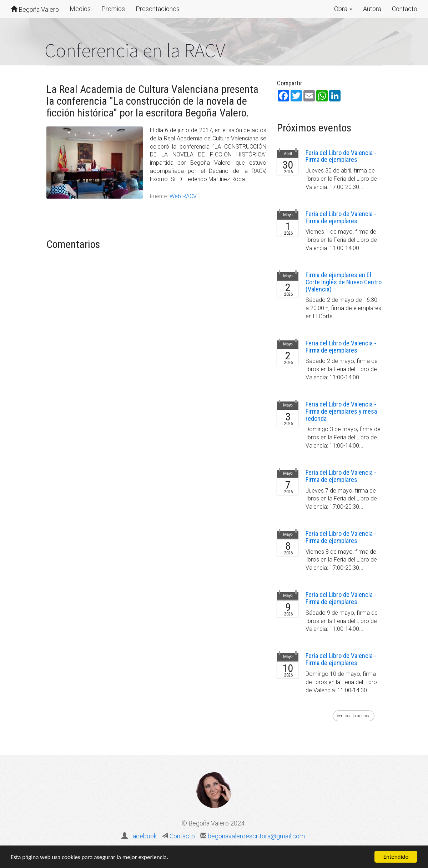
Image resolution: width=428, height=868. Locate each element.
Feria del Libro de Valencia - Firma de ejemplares (341, 156)
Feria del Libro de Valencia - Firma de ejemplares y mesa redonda (341, 411)
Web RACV (183, 196)
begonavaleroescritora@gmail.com (256, 836)
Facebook (143, 836)
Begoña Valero (35, 9)
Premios (113, 9)
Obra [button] (343, 9)
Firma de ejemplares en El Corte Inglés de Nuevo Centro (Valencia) (344, 282)
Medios (80, 9)
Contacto (405, 9)
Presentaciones (158, 9)
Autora (372, 9)
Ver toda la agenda (354, 716)
